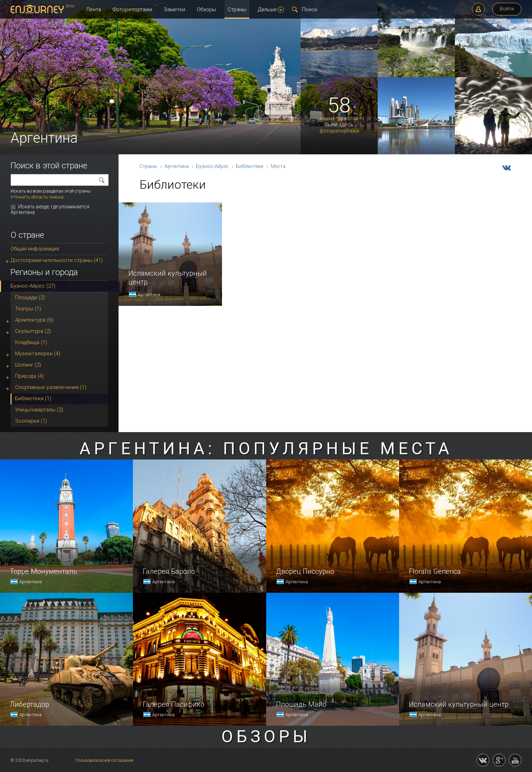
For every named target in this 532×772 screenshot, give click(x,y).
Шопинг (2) (28, 365)
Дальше (271, 9)
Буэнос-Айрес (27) (33, 286)
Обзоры (206, 9)
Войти (507, 9)
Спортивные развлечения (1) (51, 387)
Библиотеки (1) (33, 398)
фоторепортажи (339, 131)
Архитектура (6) (34, 320)
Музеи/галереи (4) (38, 354)
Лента (93, 9)
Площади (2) (30, 297)
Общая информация (35, 249)
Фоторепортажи (132, 9)
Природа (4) (29, 376)
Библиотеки (250, 166)
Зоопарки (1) (31, 421)
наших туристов (339, 118)
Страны (237, 9)
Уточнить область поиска (37, 197)
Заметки (174, 9)
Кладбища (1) (31, 342)
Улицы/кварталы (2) (39, 410)
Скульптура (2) (33, 331)
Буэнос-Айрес (212, 166)
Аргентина (177, 166)
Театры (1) (28, 309)
